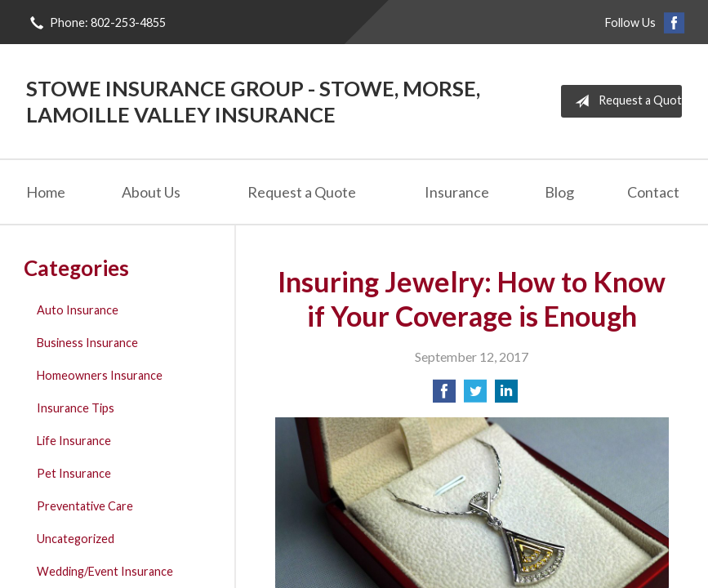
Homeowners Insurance (100, 375)
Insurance (457, 192)
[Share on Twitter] (475, 396)
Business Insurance (87, 343)
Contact (653, 192)
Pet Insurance (74, 473)
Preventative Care (85, 506)
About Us (151, 192)
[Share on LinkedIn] (506, 396)
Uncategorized (76, 539)
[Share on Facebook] (444, 396)
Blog (559, 192)
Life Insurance (74, 441)
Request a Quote (625, 101)
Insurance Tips (76, 408)
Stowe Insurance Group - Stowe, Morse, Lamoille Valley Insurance (253, 101)
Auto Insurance (78, 310)
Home (46, 192)
